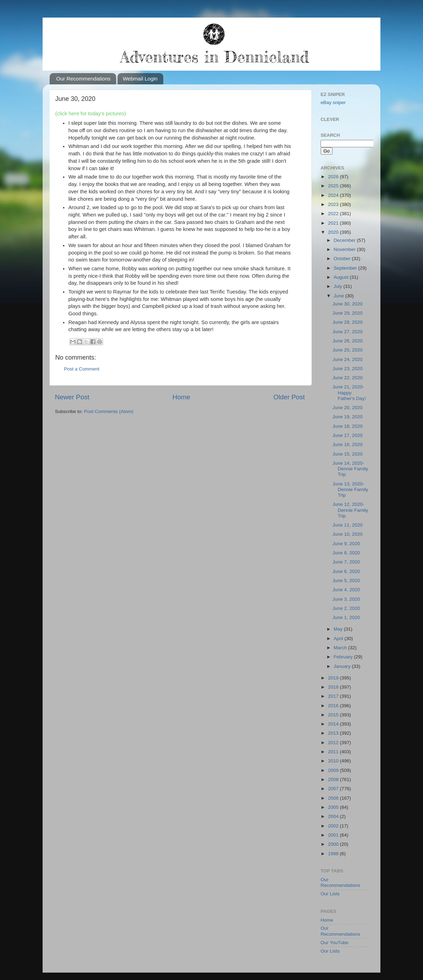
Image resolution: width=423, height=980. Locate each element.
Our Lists (330, 894)
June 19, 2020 (348, 417)
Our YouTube (334, 943)
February (344, 657)
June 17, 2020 (348, 435)
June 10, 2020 (348, 534)
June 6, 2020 (346, 571)
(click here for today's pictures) (91, 114)
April (339, 639)
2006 (334, 798)
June (339, 296)
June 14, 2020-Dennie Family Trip (350, 469)
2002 (334, 826)
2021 (334, 223)
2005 (334, 807)
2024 (334, 195)
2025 (334, 186)
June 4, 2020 (346, 590)
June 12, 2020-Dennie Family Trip (350, 510)
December (345, 240)
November (345, 249)
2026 (334, 177)
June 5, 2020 (346, 581)
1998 (334, 854)
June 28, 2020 (348, 322)
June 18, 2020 (348, 426)
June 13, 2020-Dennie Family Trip (350, 489)
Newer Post (72, 397)
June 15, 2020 (348, 454)
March (341, 648)
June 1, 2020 (346, 617)
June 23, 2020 (348, 369)
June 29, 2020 (348, 313)
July (339, 286)
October (343, 259)
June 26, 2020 (348, 341)
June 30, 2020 (348, 304)
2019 (334, 678)
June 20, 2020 (348, 408)
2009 (334, 770)
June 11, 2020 (348, 525)
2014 (334, 724)
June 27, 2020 (348, 332)
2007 (334, 789)
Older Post (289, 397)
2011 (334, 752)
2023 (334, 204)
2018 (334, 687)
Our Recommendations (83, 79)
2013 (334, 733)
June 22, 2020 (348, 378)
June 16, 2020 (348, 444)
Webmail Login (140, 79)
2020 (334, 232)
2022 (334, 214)
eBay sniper (333, 102)
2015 (334, 715)
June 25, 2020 (348, 350)
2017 (334, 696)
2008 (334, 779)
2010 (334, 761)
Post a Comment (82, 369)
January (343, 666)
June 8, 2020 (346, 553)
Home (181, 397)
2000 (334, 844)
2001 (334, 835)
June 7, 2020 (346, 562)
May (339, 629)
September (346, 268)
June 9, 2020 (346, 544)
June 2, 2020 (346, 608)
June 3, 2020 (346, 599)
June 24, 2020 (348, 359)
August (342, 277)
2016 (334, 706)
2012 (334, 743)
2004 (334, 816)
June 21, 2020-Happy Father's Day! (349, 392)
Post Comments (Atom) (109, 411)
